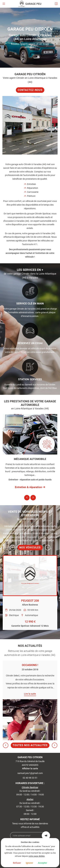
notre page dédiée (37, 856)
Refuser (17, 863)
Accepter (42, 863)
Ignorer (29, 863)
